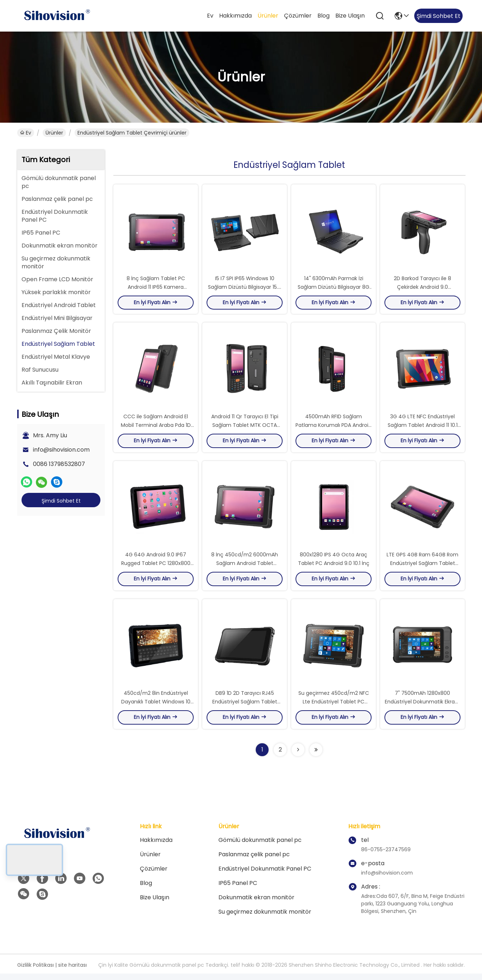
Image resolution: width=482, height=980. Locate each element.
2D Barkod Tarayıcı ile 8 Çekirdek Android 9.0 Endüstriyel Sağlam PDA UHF (422, 288)
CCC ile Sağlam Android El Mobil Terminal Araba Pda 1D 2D (156, 428)
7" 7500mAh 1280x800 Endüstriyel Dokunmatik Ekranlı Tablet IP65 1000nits (422, 708)
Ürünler (268, 16)
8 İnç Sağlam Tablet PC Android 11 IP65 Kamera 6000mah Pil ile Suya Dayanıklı (156, 288)
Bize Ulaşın (350, 16)
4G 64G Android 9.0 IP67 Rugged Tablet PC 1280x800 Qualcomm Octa (156, 568)
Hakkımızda (235, 16)
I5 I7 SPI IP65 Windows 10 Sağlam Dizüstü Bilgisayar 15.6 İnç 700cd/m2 (245, 288)
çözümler (298, 16)
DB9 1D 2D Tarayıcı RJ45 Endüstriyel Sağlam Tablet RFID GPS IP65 (245, 708)
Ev (210, 16)
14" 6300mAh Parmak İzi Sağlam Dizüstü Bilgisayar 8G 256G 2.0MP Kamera (334, 288)
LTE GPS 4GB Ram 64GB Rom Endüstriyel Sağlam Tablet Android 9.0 (422, 568)
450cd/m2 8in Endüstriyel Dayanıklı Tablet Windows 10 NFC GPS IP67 (156, 708)
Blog (323, 16)
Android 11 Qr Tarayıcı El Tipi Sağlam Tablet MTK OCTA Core (245, 428)
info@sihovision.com (61, 450)
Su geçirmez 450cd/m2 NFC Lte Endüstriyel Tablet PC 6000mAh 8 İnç (334, 708)
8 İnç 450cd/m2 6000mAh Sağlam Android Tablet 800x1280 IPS (245, 568)
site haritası (72, 971)
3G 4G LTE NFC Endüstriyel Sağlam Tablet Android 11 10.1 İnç (423, 428)
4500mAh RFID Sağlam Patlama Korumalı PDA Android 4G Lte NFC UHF (334, 428)
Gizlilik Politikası (36, 971)
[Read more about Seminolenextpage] (298, 756)
